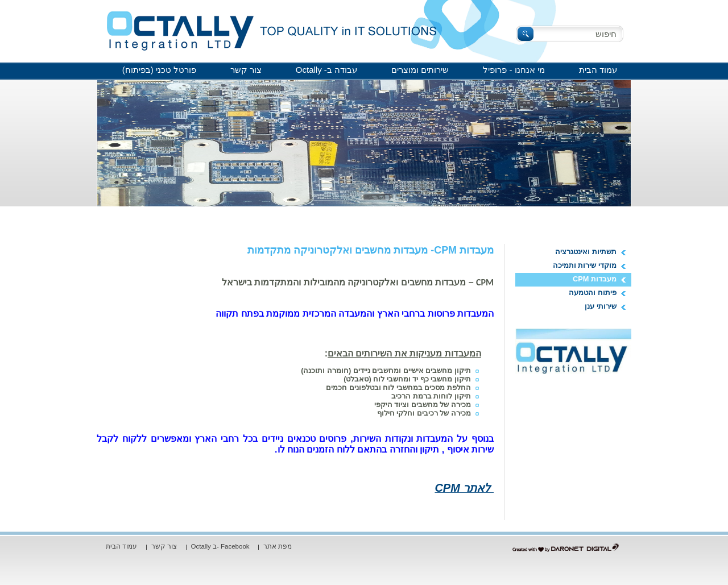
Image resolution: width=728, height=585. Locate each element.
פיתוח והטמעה (593, 292)
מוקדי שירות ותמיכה (585, 265)
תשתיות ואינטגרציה (586, 252)
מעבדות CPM (595, 279)
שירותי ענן (601, 306)
